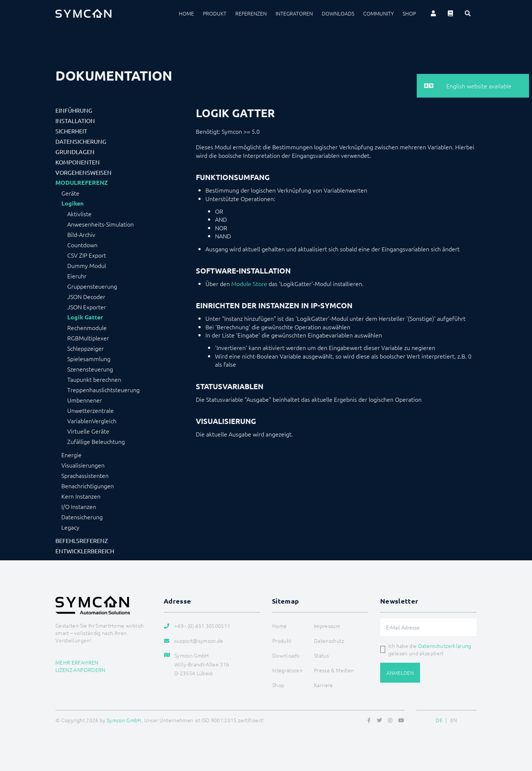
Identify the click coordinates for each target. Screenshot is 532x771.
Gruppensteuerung (92, 286)
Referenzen (251, 13)
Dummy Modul (87, 265)
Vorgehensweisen (83, 172)
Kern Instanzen (81, 496)
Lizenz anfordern (81, 670)
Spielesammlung (89, 359)
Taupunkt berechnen (94, 379)
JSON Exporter (87, 307)
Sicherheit (71, 131)
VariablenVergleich (92, 421)
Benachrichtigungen (88, 486)
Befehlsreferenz (82, 540)
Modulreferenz (82, 183)
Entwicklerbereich (85, 551)
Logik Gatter (85, 317)
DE (439, 720)
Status (321, 655)
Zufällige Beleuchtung (96, 441)
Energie (71, 455)
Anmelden (400, 673)
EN (454, 720)
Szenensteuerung (90, 369)
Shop (409, 13)
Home (186, 13)
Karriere (324, 685)
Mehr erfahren (77, 662)
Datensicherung (81, 141)
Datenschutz (329, 641)
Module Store (249, 283)
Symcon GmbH (124, 720)
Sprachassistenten (85, 475)
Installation (75, 120)
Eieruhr (77, 276)
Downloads (338, 13)
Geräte (70, 193)
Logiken (72, 203)
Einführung (74, 110)
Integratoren (294, 13)
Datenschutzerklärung (445, 646)
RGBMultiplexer (88, 338)
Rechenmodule (87, 327)
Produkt (215, 13)
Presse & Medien (334, 670)
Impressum (327, 626)
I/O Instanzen (79, 506)
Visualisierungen (83, 465)
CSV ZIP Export (87, 255)
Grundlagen (75, 152)
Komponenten (78, 162)
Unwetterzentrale (91, 410)
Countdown (82, 245)
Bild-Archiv (81, 234)
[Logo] (83, 13)
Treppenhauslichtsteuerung (103, 390)
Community (378, 13)
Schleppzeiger (86, 348)
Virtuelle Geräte (88, 431)
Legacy (70, 527)
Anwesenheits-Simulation (100, 224)
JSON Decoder (86, 296)
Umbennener (85, 400)
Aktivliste (79, 214)
